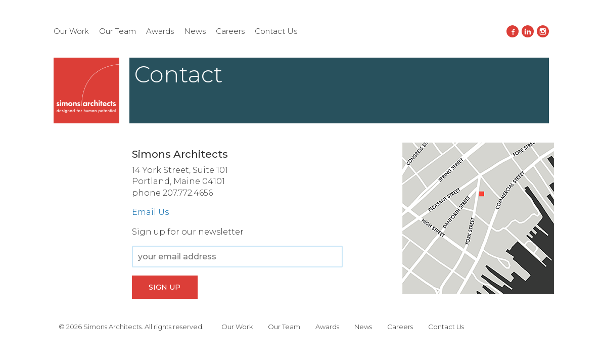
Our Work (71, 31)
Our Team (118, 31)
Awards (160, 31)
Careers (230, 31)
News (195, 31)
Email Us (150, 212)
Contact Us (276, 31)
